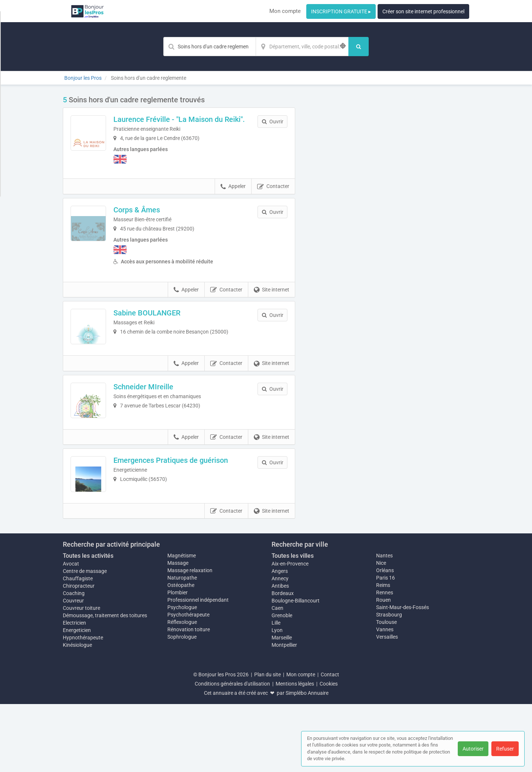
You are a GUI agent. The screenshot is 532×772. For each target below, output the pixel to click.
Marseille (282, 706)
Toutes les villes (293, 623)
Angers (280, 639)
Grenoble (282, 683)
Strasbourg (389, 682)
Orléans (385, 638)
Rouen (383, 667)
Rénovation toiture (189, 697)
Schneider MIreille (163, 415)
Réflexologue (182, 690)
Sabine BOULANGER (167, 321)
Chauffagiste (78, 646)
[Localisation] (302, 47)
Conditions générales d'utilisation (232, 752)
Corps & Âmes (157, 218)
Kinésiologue (77, 713)
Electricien (74, 691)
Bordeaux (283, 661)
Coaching (74, 661)
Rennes (385, 660)
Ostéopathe (181, 653)
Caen (277, 676)
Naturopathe (182, 645)
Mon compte (285, 11)
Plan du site (267, 742)
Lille (276, 691)
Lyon (277, 698)
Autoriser (473, 749)
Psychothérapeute (188, 682)
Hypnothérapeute (83, 706)
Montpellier (284, 713)
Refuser (505, 749)
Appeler (233, 195)
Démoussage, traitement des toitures (105, 683)
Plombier (178, 660)
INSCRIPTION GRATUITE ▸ (341, 11)
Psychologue (182, 675)
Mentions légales (295, 752)
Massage (178, 631)
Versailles (387, 704)
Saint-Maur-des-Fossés (403, 675)
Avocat (71, 632)
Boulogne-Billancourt (296, 669)
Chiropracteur (79, 654)
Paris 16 (386, 645)
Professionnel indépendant (198, 667)
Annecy (280, 646)
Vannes (385, 697)
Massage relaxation (190, 638)
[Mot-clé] (209, 47)
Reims (383, 653)
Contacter (273, 195)
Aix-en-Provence (290, 632)
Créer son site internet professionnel (423, 11)
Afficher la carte (388, 200)
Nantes (384, 623)
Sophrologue (182, 704)
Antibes (280, 654)
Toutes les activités (88, 623)
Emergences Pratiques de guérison (191, 508)
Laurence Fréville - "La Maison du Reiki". (188, 123)
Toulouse (386, 690)
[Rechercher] (359, 47)
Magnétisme (182, 623)
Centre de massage (85, 639)
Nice (381, 631)
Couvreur (73, 669)
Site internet (272, 298)
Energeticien (77, 698)
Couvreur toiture (81, 676)
